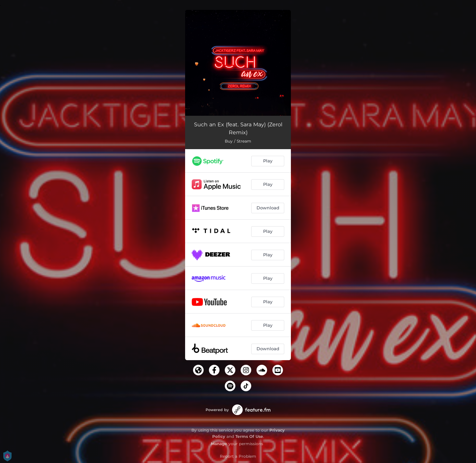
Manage (219, 444)
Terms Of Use (249, 436)
